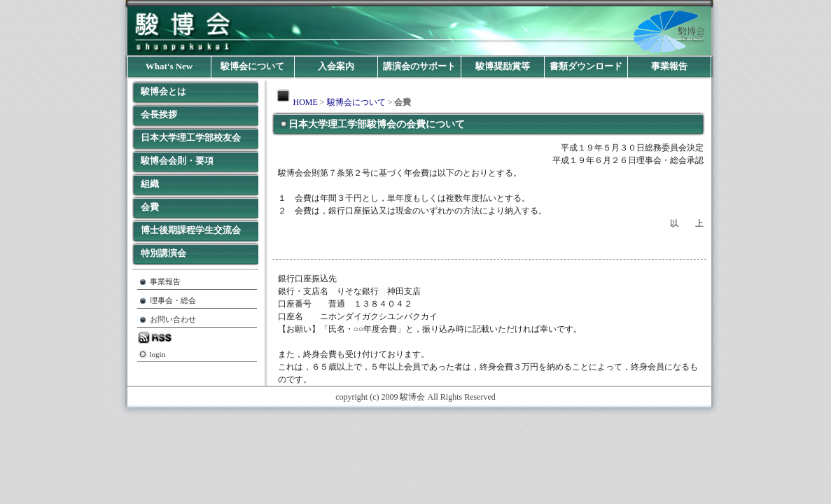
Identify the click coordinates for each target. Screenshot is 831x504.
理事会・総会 (173, 301)
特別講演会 (163, 253)
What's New (169, 66)
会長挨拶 (159, 114)
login (158, 355)
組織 (150, 184)
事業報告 (669, 66)
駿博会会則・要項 (177, 161)
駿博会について (252, 66)
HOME (306, 102)
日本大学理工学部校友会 (191, 138)
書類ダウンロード (586, 66)
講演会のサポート (419, 66)
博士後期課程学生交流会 (191, 230)
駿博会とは (163, 91)
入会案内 (336, 66)
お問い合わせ (173, 320)
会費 (150, 207)
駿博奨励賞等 (503, 66)
